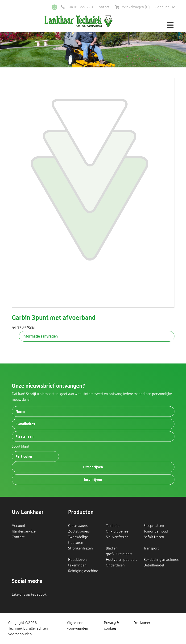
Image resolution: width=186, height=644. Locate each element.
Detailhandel (154, 565)
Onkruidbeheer (118, 531)
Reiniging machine (83, 571)
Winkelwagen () (132, 7)
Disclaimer (142, 623)
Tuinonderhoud (156, 531)
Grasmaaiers (78, 526)
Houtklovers (78, 559)
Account (165, 7)
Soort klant (21, 446)
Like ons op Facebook (29, 594)
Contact (103, 7)
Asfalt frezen (154, 537)
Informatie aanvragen (40, 336)
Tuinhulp (113, 526)
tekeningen (77, 565)
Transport (151, 548)
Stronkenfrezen (81, 548)
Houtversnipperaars (122, 559)
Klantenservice (24, 531)
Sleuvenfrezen (117, 537)
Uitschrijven (93, 467)
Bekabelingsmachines (161, 559)
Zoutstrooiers (79, 531)
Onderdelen (115, 565)
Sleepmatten (154, 526)
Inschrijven (93, 479)
